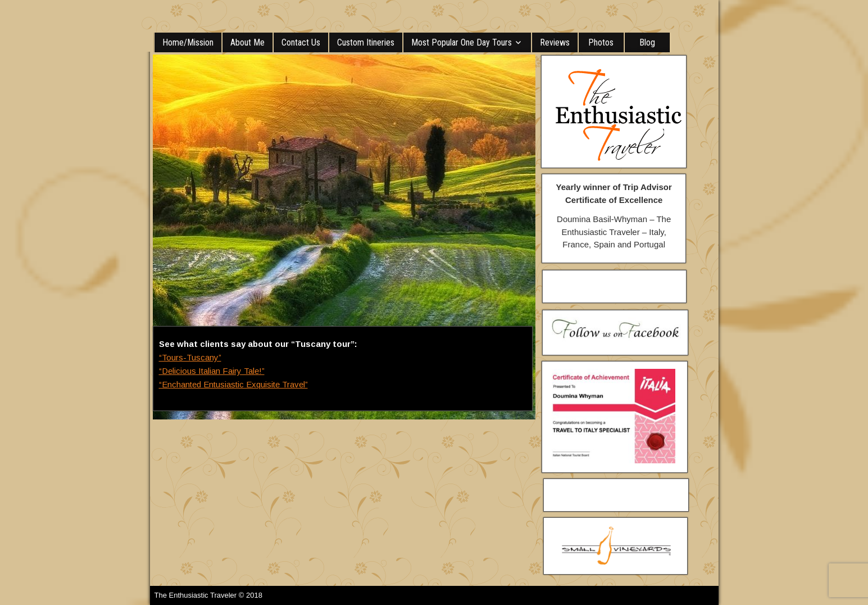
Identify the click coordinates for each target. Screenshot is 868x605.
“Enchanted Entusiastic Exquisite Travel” (233, 384)
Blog (647, 42)
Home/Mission (188, 42)
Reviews (555, 42)
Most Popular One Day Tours (462, 42)
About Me (247, 42)
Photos (601, 42)
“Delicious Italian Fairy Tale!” (212, 371)
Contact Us (301, 42)
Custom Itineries (366, 42)
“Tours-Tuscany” (190, 357)
